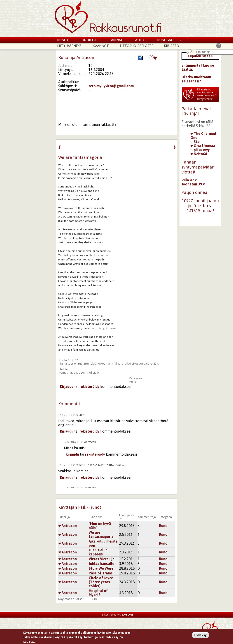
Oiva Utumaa (203, 146)
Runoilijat (89, 40)
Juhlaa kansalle (101, 564)
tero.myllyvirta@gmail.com (111, 86)
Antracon (90, 442)
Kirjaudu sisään (200, 56)
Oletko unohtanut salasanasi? (197, 79)
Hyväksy (200, 636)
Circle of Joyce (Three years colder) (101, 582)
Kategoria (165, 517)
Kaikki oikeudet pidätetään (141, 364)
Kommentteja (147, 517)
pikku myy (200, 150)
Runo (133, 382)
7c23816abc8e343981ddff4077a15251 (103, 465)
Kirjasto (171, 46)
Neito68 (199, 154)
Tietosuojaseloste (136, 46)
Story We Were (101, 568)
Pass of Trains (101, 573)
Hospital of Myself (98, 593)
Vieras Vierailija (102, 559)
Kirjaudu (67, 386)
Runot (63, 40)
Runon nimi (96, 517)
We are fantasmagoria (101, 534)
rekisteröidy (89, 386)
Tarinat (116, 40)
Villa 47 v (189, 180)
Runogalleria (169, 40)
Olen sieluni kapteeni (99, 552)
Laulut (140, 40)
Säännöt (101, 46)
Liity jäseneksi (70, 46)
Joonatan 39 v (193, 184)
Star (81, 415)
